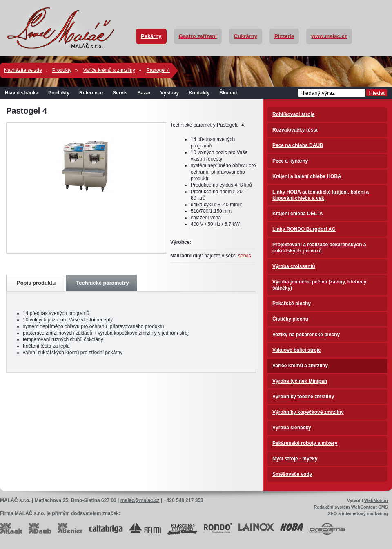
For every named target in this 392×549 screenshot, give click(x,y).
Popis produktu (36, 283)
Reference (91, 93)
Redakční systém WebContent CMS (351, 507)
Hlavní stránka (22, 93)
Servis (120, 93)
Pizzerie (284, 36)
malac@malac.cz (140, 500)
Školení (228, 93)
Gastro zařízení (198, 36)
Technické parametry (102, 283)
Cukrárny (246, 36)
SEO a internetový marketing (358, 513)
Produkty (62, 70)
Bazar (144, 93)
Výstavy (170, 93)
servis (244, 256)
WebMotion (376, 500)
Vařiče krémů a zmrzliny (109, 70)
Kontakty (199, 93)
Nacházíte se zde (23, 70)
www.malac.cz (329, 36)
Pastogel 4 (158, 70)
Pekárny (151, 36)
